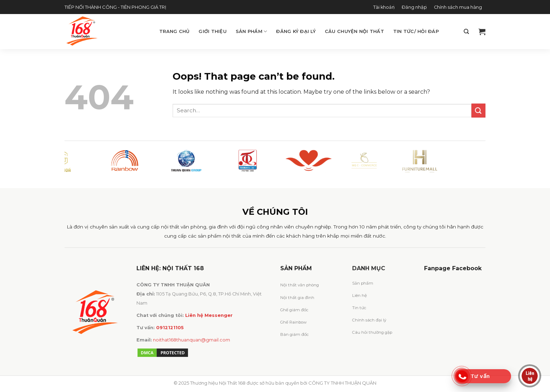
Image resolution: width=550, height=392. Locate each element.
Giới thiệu (213, 31)
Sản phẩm (251, 31)
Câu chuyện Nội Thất (354, 31)
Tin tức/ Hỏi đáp (416, 31)
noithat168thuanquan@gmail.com (192, 340)
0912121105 (170, 328)
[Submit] (478, 110)
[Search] (466, 32)
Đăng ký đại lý (296, 31)
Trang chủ (174, 31)
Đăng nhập (414, 7)
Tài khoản (384, 7)
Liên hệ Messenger (209, 315)
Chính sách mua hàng (458, 7)
